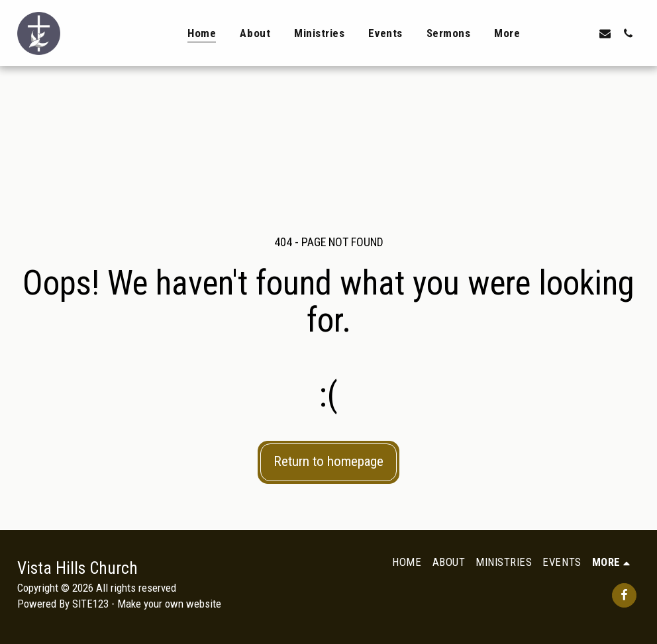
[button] (559, 33)
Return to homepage (328, 461)
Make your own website (169, 604)
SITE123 (90, 604)
